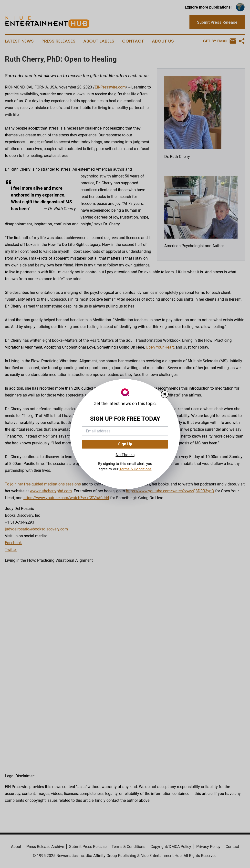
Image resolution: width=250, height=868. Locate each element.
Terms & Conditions (135, 469)
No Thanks (125, 455)
